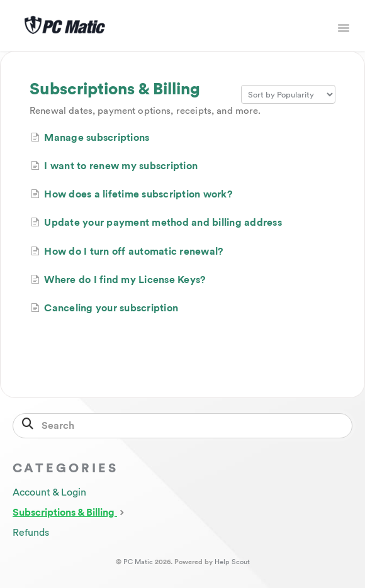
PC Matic (138, 562)
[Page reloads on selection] (288, 94)
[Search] (182, 426)
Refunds (31, 533)
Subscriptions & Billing (70, 512)
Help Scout (232, 562)
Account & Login (49, 492)
